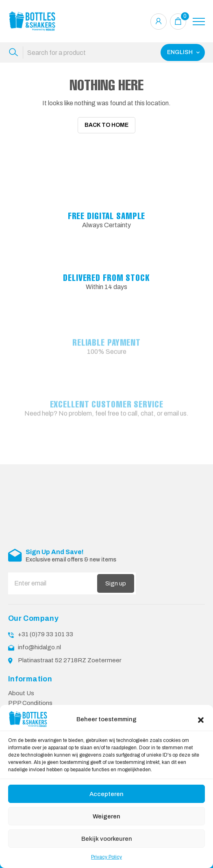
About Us (21, 692)
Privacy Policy (106, 857)
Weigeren (106, 816)
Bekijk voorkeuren (107, 839)
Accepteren (106, 794)
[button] (201, 719)
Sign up (116, 583)
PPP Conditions (30, 702)
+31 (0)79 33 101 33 (46, 634)
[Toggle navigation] (199, 22)
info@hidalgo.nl (39, 647)
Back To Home (106, 125)
